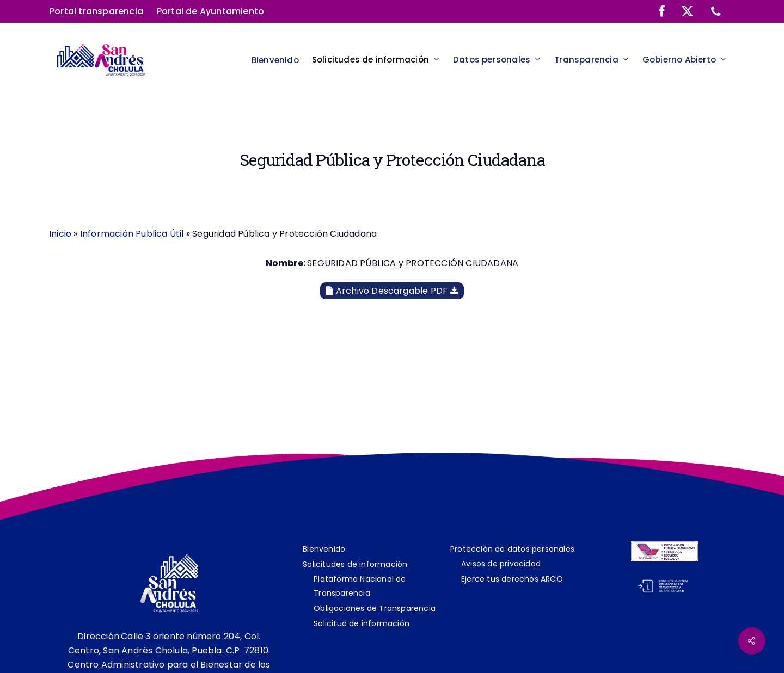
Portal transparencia (96, 11)
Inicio (60, 234)
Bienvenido (324, 549)
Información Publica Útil (132, 234)
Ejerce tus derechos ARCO (512, 579)
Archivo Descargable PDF (392, 291)
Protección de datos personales (512, 549)
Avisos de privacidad (501, 564)
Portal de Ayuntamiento (210, 11)
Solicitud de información (362, 623)
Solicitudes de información (355, 564)
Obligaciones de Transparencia (375, 608)
